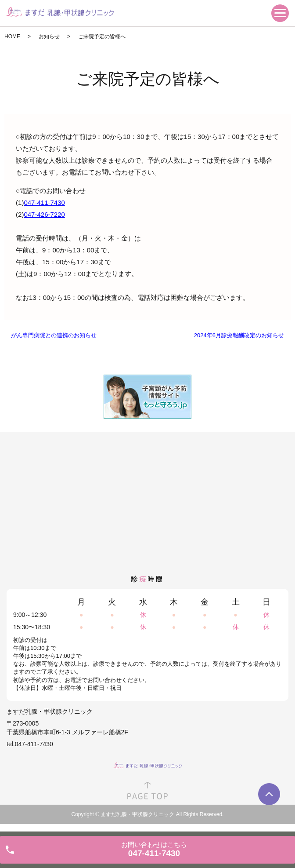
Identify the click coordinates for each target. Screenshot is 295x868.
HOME (12, 36)
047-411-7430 (44, 202)
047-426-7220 (44, 214)
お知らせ (49, 36)
